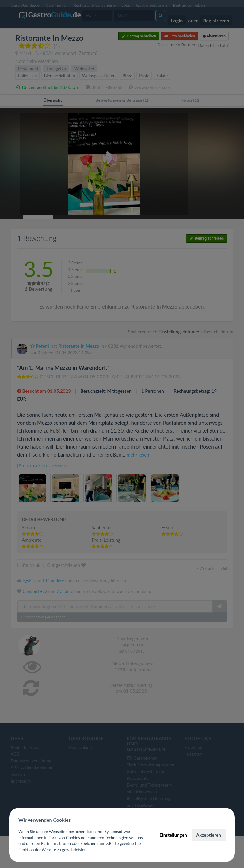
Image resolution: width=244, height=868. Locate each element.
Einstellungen (173, 835)
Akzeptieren (209, 835)
